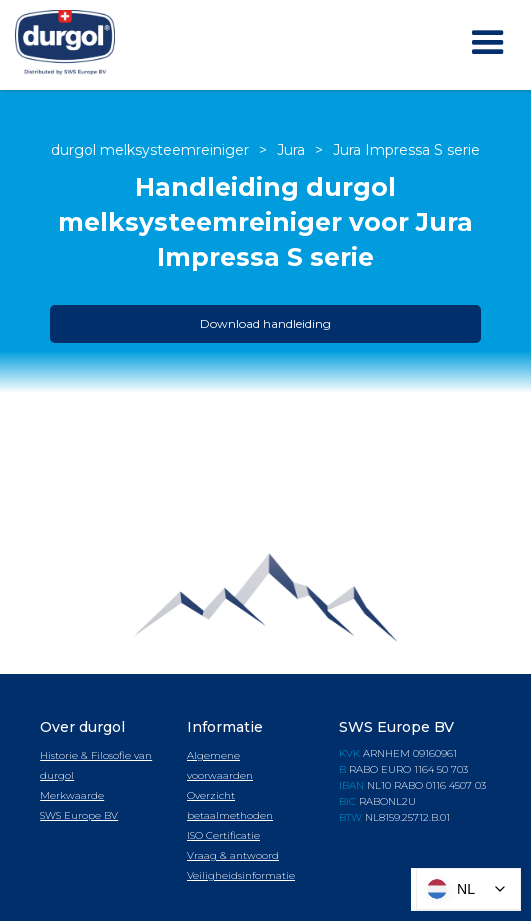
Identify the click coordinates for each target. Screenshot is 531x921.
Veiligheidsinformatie (241, 875)
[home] (60, 45)
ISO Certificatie (223, 835)
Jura (291, 150)
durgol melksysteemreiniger (150, 150)
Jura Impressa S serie (406, 150)
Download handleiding (265, 323)
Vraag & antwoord (233, 855)
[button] (488, 43)
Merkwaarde (72, 795)
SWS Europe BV (79, 815)
